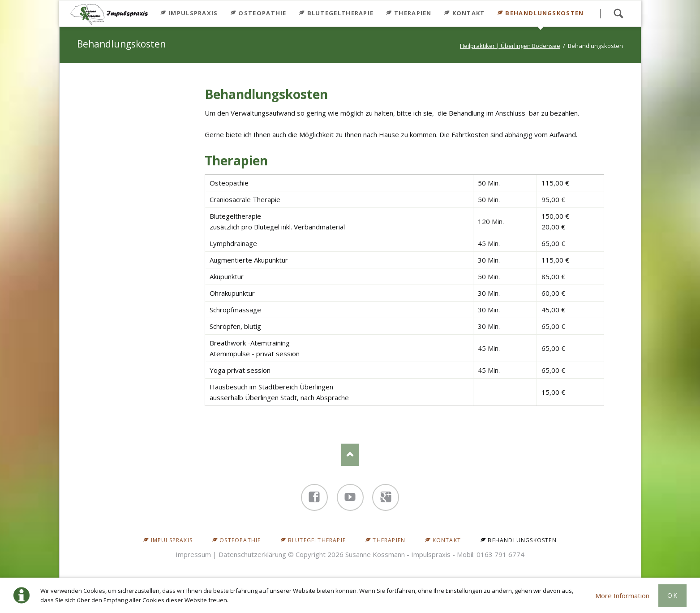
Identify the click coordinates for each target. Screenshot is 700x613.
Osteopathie (262, 13)
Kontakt (469, 13)
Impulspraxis (193, 13)
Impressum (193, 554)
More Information (622, 596)
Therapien (413, 13)
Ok (672, 595)
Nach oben (350, 455)
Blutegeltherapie (341, 13)
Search (618, 13)
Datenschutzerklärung (252, 554)
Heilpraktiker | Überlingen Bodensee (510, 46)
